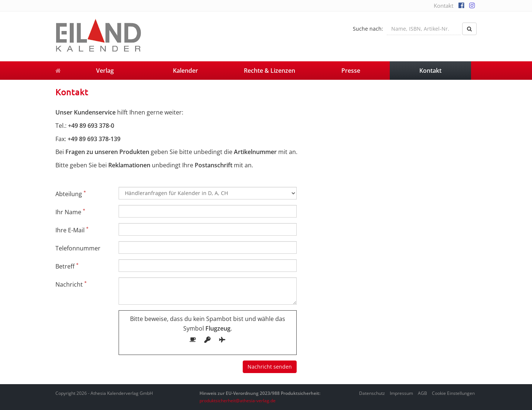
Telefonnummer (78, 248)
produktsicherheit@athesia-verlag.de (238, 401)
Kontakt (444, 6)
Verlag (105, 71)
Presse (351, 71)
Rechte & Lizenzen (270, 71)
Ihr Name (70, 212)
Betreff (67, 266)
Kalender (185, 71)
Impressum (401, 393)
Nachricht (71, 284)
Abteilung (71, 194)
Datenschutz (372, 393)
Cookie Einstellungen (453, 393)
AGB (422, 393)
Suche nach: (368, 29)
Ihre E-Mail (72, 230)
